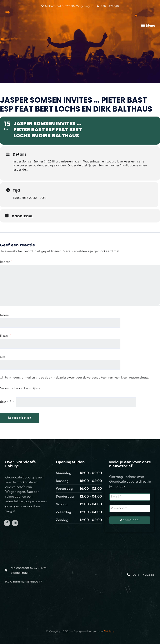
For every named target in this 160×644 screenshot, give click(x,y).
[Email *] (130, 497)
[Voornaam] (130, 508)
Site (3, 357)
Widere (109, 632)
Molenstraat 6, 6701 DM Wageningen (69, 6)
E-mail (6, 336)
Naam (5, 315)
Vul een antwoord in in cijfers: (21, 388)
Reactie (6, 262)
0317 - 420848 (110, 6)
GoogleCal (22, 216)
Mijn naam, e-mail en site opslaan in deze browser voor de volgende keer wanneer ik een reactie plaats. (77, 378)
